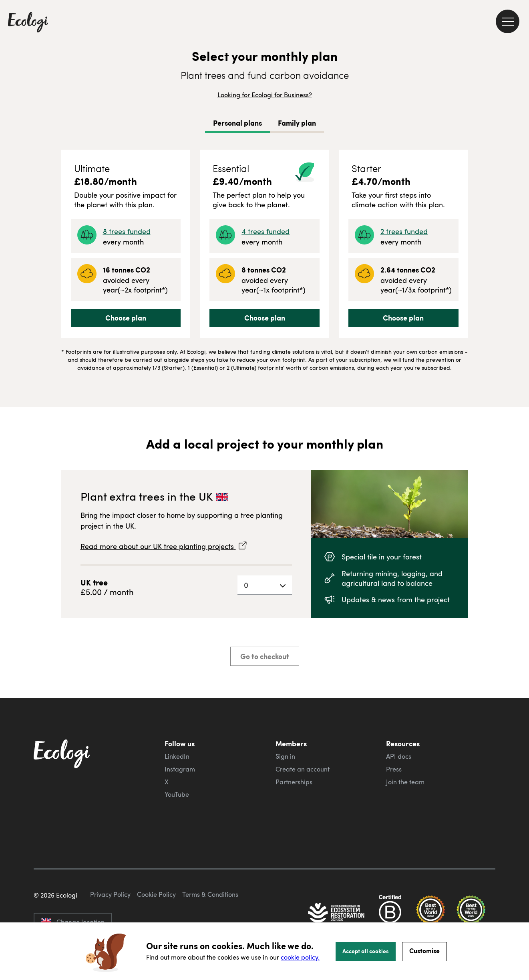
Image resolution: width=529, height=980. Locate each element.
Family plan (297, 123)
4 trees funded (266, 231)
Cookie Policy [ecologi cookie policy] (156, 894)
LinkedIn (177, 756)
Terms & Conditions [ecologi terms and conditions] (210, 894)
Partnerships (294, 782)
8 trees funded (127, 231)
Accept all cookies (366, 951)
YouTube (177, 794)
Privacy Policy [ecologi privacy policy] (110, 894)
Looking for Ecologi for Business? (265, 95)
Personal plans (237, 123)
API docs (399, 756)
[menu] (508, 21)
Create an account (303, 769)
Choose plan (126, 318)
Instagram (180, 769)
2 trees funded (404, 231)
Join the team (405, 782)
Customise (424, 951)
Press (394, 769)
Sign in (285, 756)
